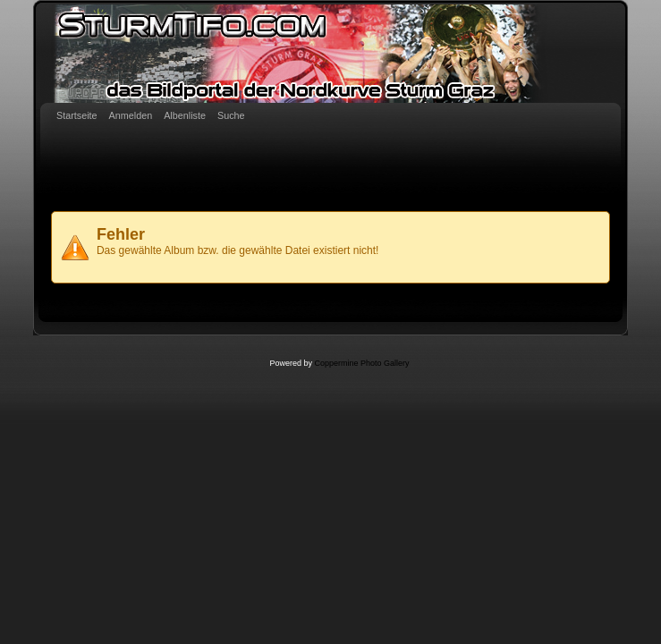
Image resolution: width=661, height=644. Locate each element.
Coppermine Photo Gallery (361, 363)
